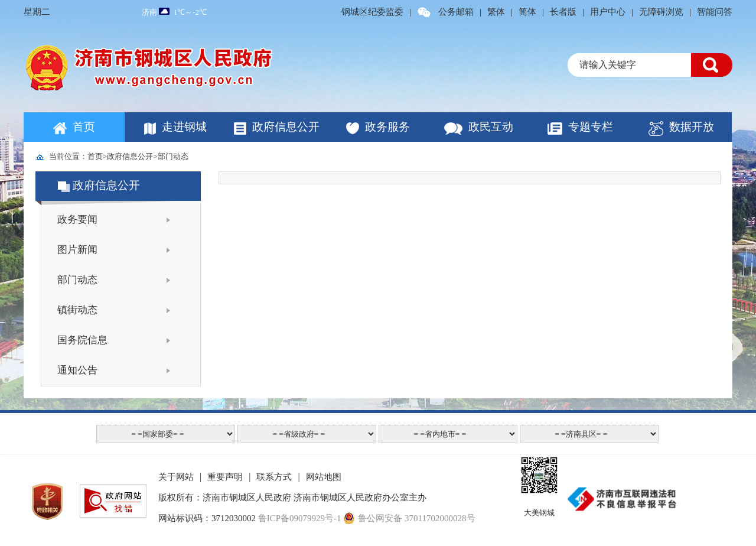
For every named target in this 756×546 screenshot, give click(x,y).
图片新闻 (77, 250)
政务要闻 (77, 220)
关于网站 (176, 477)
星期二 (37, 12)
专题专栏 (591, 127)
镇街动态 (77, 310)
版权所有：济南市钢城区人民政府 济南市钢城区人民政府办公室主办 (292, 498)
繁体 (496, 12)
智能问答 (715, 12)
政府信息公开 (286, 127)
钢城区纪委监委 (372, 12)
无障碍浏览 (661, 12)
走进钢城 (184, 127)
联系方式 (274, 477)
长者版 (563, 12)
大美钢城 (539, 513)
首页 (84, 127)
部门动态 (173, 156)
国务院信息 (82, 340)
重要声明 (225, 477)
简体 (527, 12)
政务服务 (387, 127)
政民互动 (491, 127)
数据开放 (692, 127)
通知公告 (77, 370)
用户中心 (608, 12)
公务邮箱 (456, 12)
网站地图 (324, 477)
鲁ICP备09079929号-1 (300, 518)
